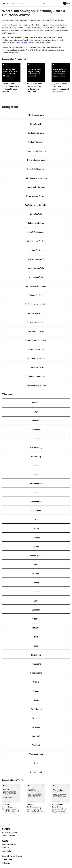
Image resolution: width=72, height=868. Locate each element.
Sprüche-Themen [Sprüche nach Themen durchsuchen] (8, 836)
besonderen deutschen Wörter (40, 37)
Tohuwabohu (57, 804)
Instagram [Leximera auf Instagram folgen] (6, 863)
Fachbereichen (21, 43)
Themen (38, 47)
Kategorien (28, 47)
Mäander (31, 804)
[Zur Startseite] (66, 3)
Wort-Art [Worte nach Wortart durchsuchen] (6, 848)
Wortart (41, 43)
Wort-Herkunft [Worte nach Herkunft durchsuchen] (8, 851)
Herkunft (31, 43)
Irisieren (6, 804)
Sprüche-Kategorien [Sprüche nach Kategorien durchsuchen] (10, 832)
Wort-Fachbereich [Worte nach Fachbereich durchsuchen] (9, 844)
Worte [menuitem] (13, 3)
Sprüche (5, 27)
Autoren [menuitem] (20, 3)
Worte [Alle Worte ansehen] (5, 841)
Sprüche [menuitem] (5, 3)
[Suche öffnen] (44, 3)
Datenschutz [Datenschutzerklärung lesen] (7, 860)
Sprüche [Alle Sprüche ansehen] (6, 829)
